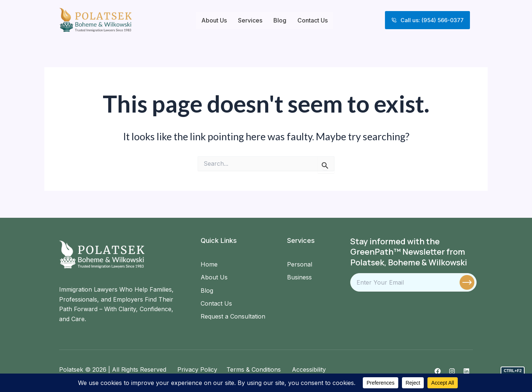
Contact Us (313, 20)
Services (250, 20)
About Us (214, 20)
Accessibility (308, 369)
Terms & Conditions (253, 369)
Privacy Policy (197, 369)
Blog (280, 20)
